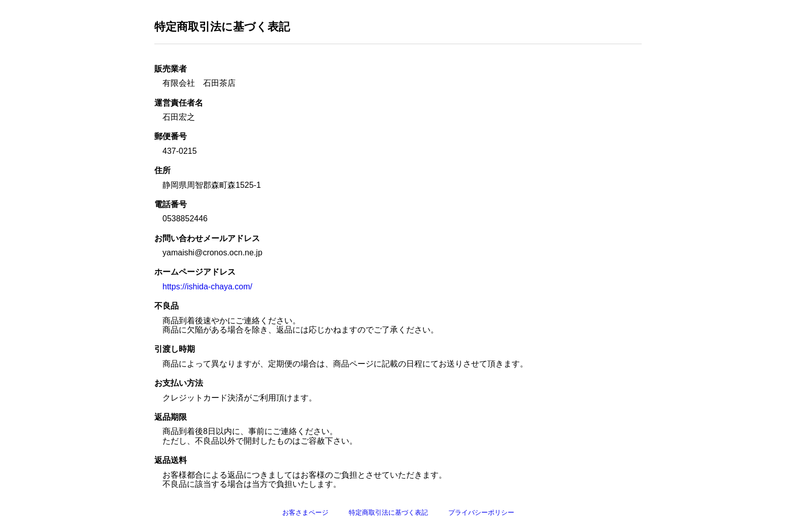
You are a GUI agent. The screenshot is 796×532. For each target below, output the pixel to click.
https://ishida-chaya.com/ (207, 287)
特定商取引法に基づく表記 (388, 512)
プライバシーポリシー (481, 512)
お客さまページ (305, 512)
